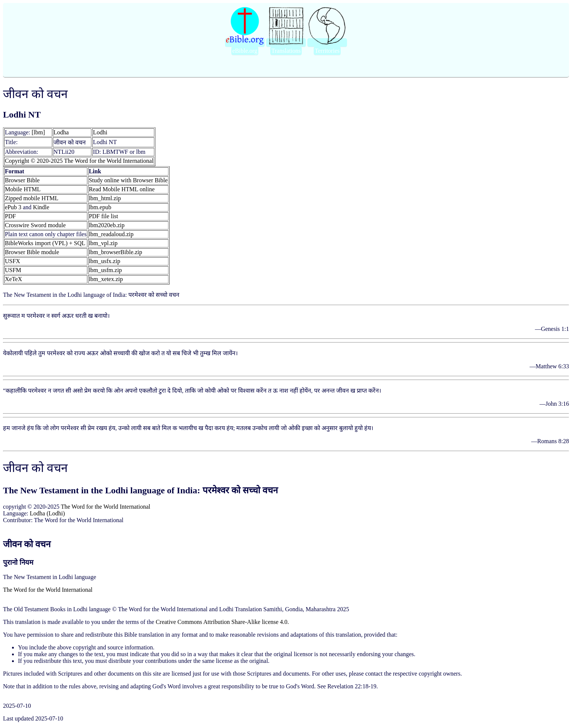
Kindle (41, 207)
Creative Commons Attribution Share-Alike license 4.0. (222, 622)
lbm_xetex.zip (106, 279)
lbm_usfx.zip (104, 261)
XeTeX (13, 279)
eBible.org (245, 51)
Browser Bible (22, 180)
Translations (286, 51)
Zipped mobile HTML (32, 198)
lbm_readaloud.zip (111, 234)
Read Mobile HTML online (122, 189)
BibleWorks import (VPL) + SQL (45, 243)
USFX (13, 261)
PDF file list (103, 216)
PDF (10, 216)
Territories (327, 51)
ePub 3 (13, 207)
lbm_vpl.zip (103, 243)
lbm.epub (100, 207)
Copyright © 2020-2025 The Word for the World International (79, 161)
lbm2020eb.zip (107, 225)
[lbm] (39, 132)
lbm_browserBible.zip (115, 252)
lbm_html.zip (105, 198)
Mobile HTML (23, 189)
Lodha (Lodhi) (48, 513)
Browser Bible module (32, 252)
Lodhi (100, 132)
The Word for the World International (106, 507)
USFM (13, 270)
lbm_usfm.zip (105, 270)
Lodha (61, 132)
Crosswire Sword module (35, 225)
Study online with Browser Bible (128, 180)
